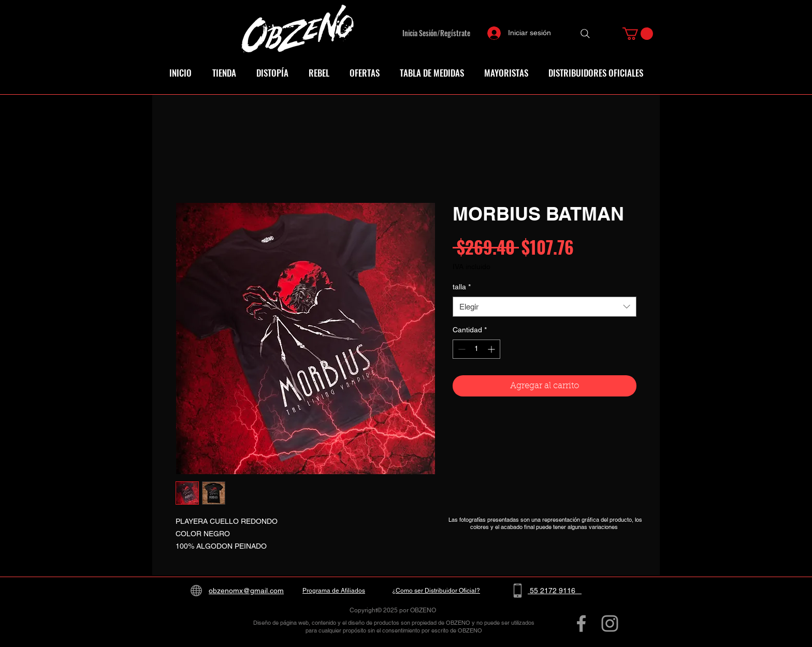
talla (462, 287)
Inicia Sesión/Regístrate (436, 33)
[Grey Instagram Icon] (610, 623)
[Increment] (492, 349)
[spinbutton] (476, 349)
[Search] (585, 34)
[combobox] (545, 307)
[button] (638, 34)
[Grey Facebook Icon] (581, 623)
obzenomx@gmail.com (246, 591)
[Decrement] (461, 349)
